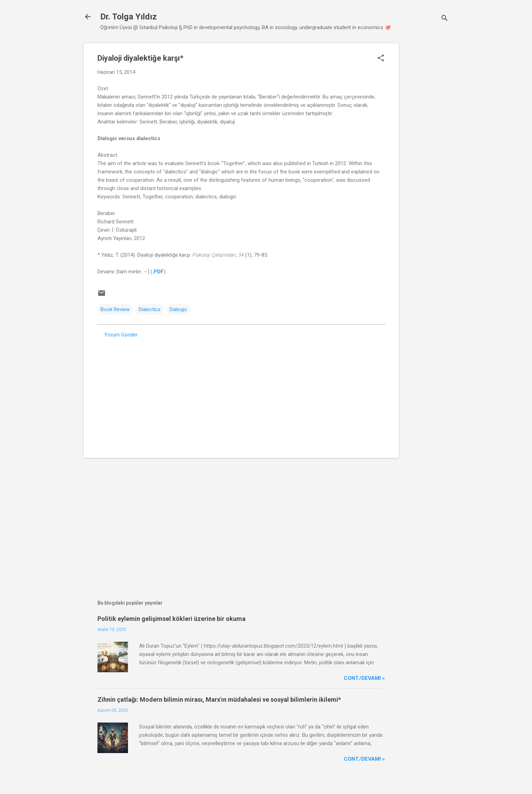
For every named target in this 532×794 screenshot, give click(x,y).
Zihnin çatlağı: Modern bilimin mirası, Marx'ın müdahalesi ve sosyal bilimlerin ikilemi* (219, 699)
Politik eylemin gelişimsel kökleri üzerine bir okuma (171, 619)
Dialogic (178, 309)
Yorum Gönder (121, 335)
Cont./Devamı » (364, 678)
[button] (381, 59)
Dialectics (150, 309)
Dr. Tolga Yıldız (128, 17)
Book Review (115, 309)
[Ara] (445, 19)
